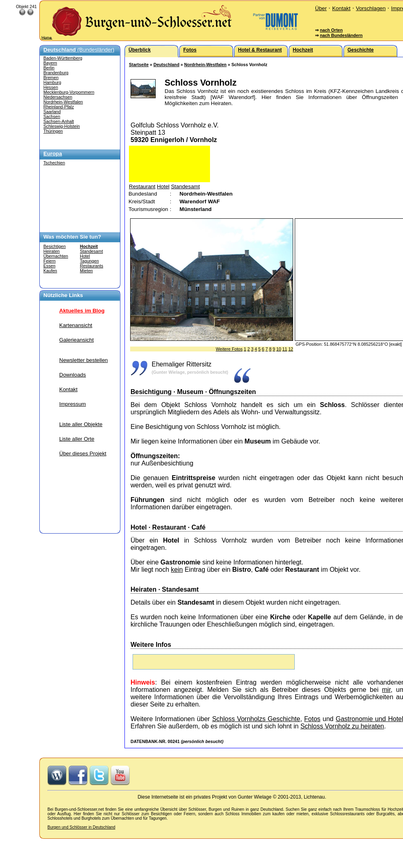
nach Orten (331, 30)
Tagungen (89, 261)
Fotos (312, 719)
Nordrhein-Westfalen (63, 102)
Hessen (51, 87)
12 (291, 349)
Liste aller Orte (77, 439)
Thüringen (53, 131)
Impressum (73, 404)
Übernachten (56, 256)
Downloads (73, 375)
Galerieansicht (76, 340)
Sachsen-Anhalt (59, 121)
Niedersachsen (58, 97)
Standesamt (91, 251)
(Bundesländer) (79, 50)
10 (279, 349)
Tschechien (54, 163)
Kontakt (341, 8)
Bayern (50, 63)
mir (386, 690)
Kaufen (50, 271)
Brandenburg (56, 73)
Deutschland (166, 65)
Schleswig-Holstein (62, 126)
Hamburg (52, 82)
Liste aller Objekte (81, 424)
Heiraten (51, 251)
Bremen (51, 78)
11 (285, 349)
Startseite (139, 65)
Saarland (52, 112)
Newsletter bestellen (84, 360)
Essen (49, 266)
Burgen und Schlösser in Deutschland (81, 827)
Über (321, 8)
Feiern (49, 261)
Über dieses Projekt (83, 453)
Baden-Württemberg (63, 58)
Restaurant (142, 186)
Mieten (86, 271)
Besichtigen (55, 246)
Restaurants (91, 266)
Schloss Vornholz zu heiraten (342, 726)
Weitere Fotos (229, 349)
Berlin (49, 68)
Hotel (85, 256)
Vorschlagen (371, 8)
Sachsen (52, 116)
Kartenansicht (76, 325)
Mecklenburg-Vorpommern (69, 92)
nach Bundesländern (341, 35)
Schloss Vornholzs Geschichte (256, 719)
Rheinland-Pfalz (59, 107)
